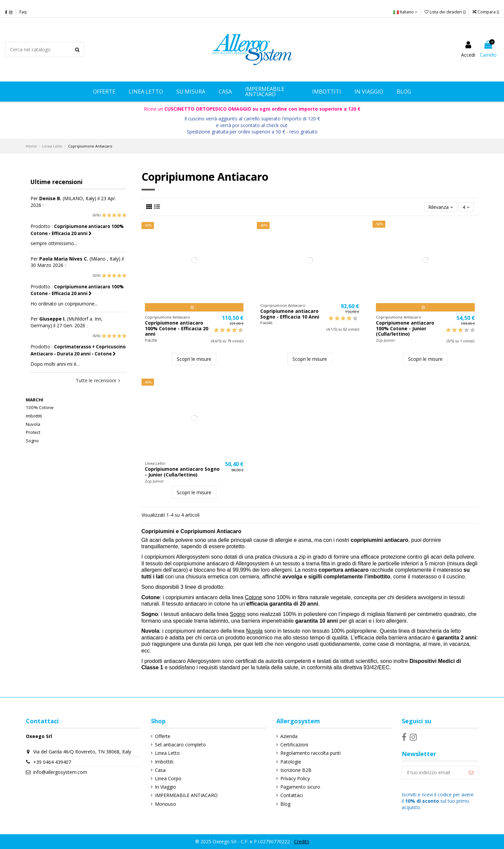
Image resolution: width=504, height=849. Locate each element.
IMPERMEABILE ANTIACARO (186, 795)
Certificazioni (294, 745)
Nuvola (33, 424)
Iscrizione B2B (296, 770)
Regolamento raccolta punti (311, 753)
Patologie (291, 762)
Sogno (32, 441)
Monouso (165, 804)
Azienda (289, 736)
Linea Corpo (168, 778)
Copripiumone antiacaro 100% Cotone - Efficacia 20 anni (177, 328)
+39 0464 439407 (52, 762)
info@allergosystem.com (60, 772)
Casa (160, 770)
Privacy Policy (295, 778)
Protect (33, 432)
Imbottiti (34, 416)
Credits (302, 841)
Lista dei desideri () (445, 12)
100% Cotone (40, 407)
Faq (23, 12)
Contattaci (292, 795)
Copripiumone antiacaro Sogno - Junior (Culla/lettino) (182, 472)
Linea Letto (167, 753)
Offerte (163, 736)
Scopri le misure (194, 359)
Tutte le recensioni (98, 380)
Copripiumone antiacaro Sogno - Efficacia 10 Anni (290, 314)
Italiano (405, 12)
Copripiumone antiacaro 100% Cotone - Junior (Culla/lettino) (405, 328)
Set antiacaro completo (180, 745)
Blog (285, 804)
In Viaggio (165, 787)
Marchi (35, 400)
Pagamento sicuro (300, 787)
